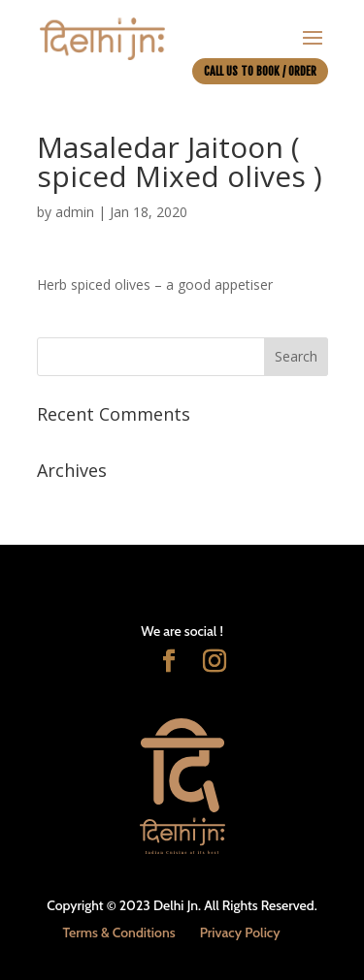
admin (75, 212)
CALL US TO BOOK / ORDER (260, 71)
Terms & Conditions (118, 933)
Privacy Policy (240, 933)
